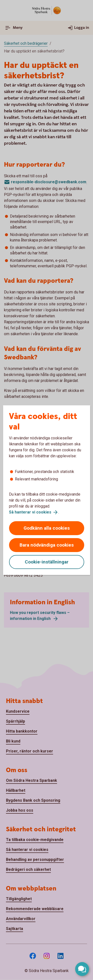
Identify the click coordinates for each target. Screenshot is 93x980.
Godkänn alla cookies (47, 528)
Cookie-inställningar (47, 562)
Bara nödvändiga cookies (47, 545)
